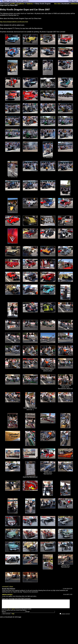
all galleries (20, 4)
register (13, 611)
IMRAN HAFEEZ (7, 595)
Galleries (30, 4)
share (11, 587)
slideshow (74, 4)
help (13, 615)
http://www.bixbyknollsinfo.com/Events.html (14, 22)
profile (13, 4)
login (9, 611)
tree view (57, 4)
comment (5, 587)
